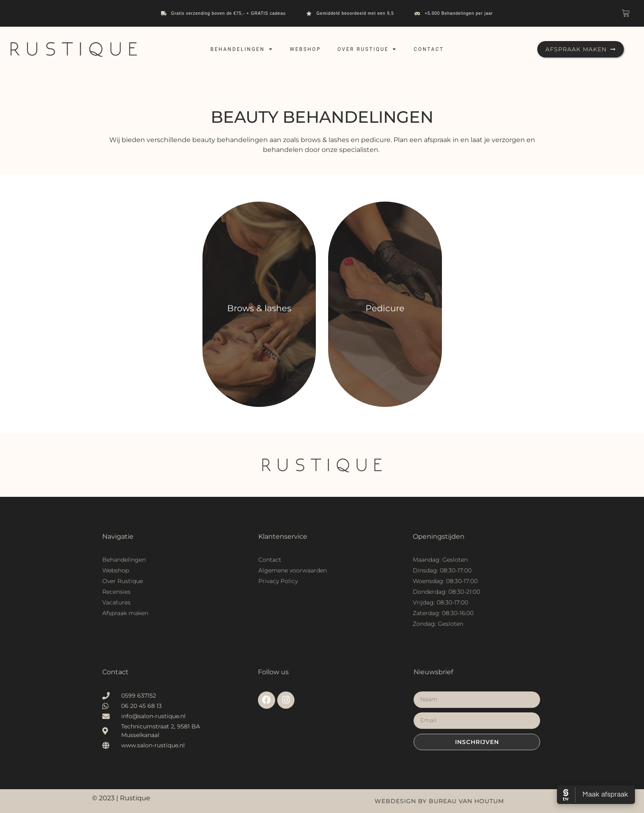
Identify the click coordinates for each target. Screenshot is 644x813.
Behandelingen (242, 49)
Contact (429, 49)
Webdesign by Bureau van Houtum (439, 801)
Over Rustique (368, 49)
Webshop (305, 49)
